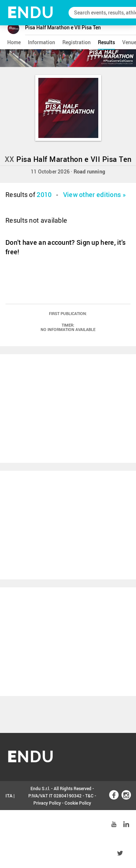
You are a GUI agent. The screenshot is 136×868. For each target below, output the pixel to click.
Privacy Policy (47, 803)
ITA (9, 796)
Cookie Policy (78, 803)
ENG (10, 825)
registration (77, 42)
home (14, 42)
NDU (31, 12)
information (42, 42)
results (106, 42)
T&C (89, 796)
